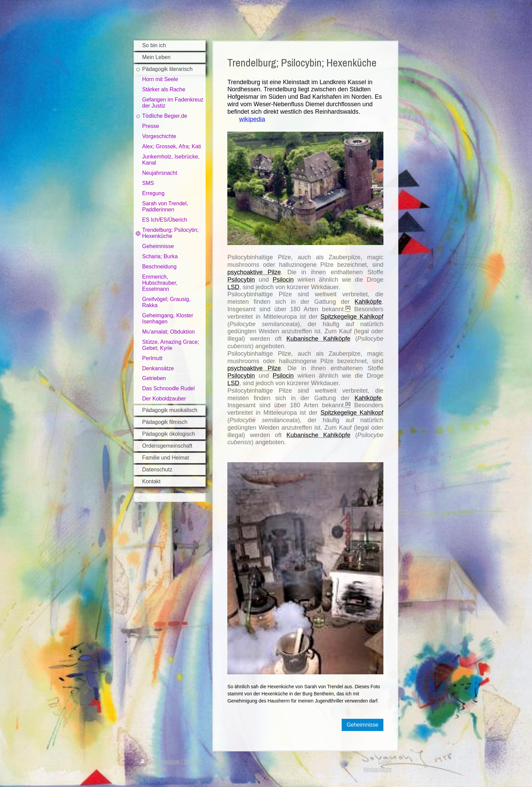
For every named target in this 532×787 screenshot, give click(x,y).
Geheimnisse (363, 725)
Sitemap (194, 762)
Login (385, 762)
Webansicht (377, 770)
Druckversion (161, 762)
